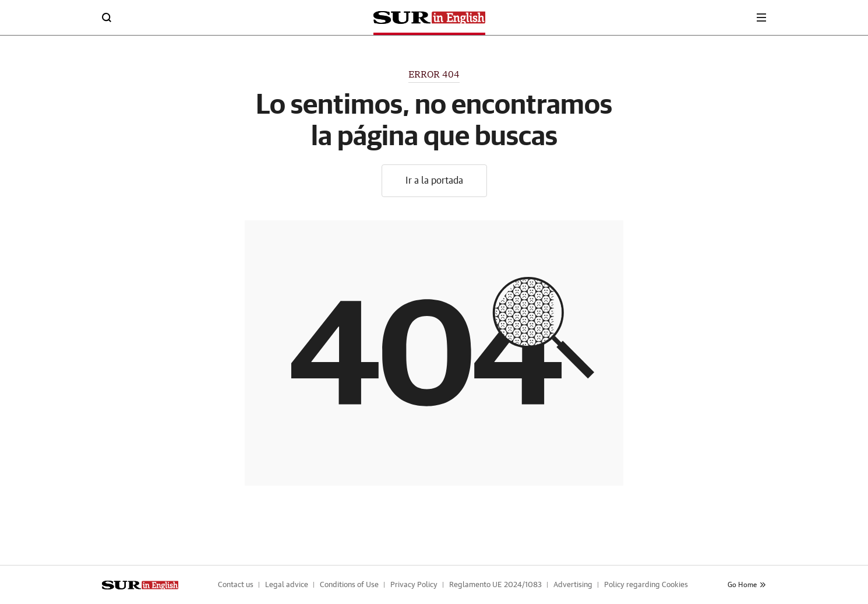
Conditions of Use (349, 585)
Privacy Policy (414, 585)
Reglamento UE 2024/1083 (495, 585)
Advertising (573, 585)
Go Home (747, 585)
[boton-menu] (761, 17)
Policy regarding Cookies (646, 585)
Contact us (236, 585)
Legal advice (287, 585)
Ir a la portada (434, 181)
